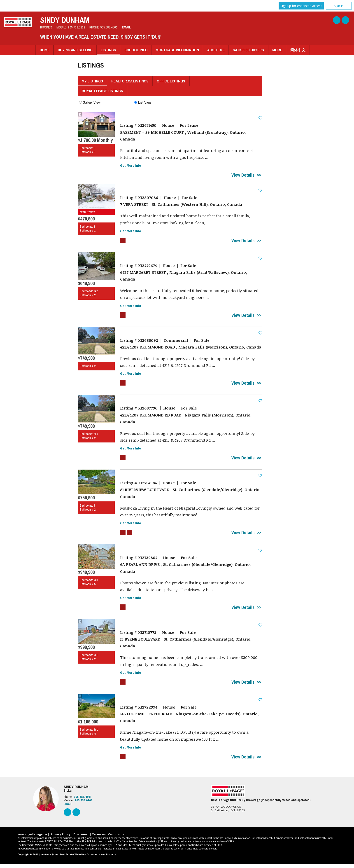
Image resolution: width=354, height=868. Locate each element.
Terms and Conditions (108, 838)
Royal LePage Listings (102, 91)
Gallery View (90, 102)
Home (45, 50)
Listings (108, 50)
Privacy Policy (61, 838)
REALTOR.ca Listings (130, 81)
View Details (243, 175)
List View (143, 102)
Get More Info (131, 166)
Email (126, 27)
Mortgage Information (177, 50)
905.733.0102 (77, 27)
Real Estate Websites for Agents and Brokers (88, 858)
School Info (136, 50)
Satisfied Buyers (248, 50)
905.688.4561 (109, 27)
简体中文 (298, 50)
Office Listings (171, 81)
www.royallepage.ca (32, 838)
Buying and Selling (75, 50)
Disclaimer (81, 838)
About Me (216, 50)
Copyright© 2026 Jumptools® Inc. (38, 858)
